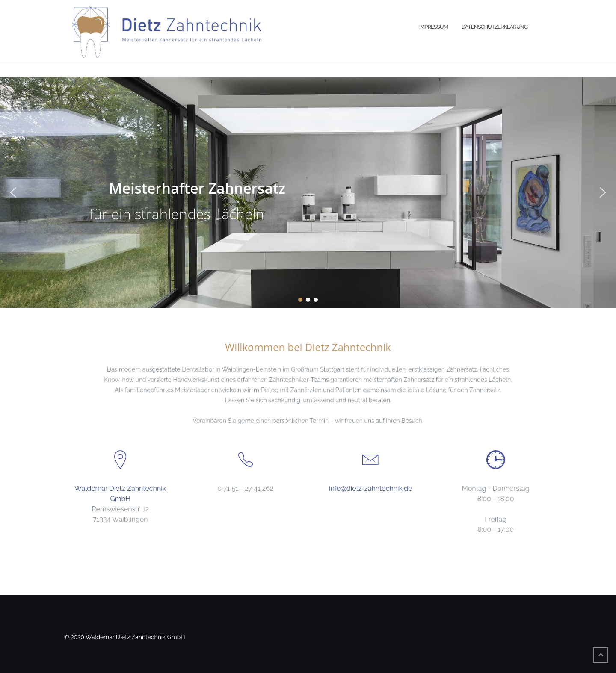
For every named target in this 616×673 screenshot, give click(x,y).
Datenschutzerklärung (495, 27)
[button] (13, 192)
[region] (308, 192)
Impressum (434, 27)
